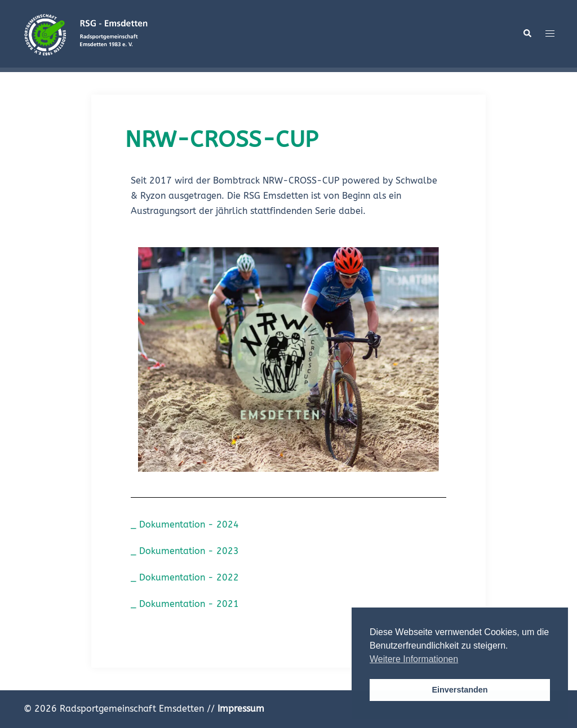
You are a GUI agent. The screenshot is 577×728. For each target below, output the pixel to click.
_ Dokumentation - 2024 (185, 524)
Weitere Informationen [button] (414, 659)
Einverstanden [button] (460, 690)
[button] (527, 34)
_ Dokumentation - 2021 (185, 604)
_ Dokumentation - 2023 (185, 551)
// (236, 709)
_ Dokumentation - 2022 (185, 577)
